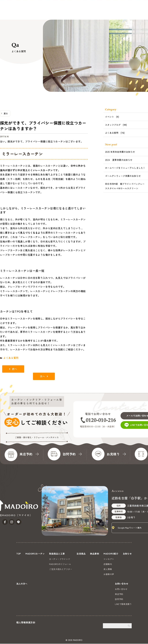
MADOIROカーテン (21, 13)
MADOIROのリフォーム (66, 563)
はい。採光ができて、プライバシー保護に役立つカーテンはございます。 (42, 141)
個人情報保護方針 (26, 623)
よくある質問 (10, 357)
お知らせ (103, 13)
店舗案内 (120, 563)
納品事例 (72, 13)
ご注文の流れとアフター (66, 568)
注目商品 (59, 13)
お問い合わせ (138, 10)
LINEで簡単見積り (123, 604)
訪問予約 (119, 599)
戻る (6, 113)
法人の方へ (117, 13)
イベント (110, 117)
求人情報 (120, 568)
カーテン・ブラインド (65, 558)
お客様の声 (121, 573)
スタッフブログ (113, 125)
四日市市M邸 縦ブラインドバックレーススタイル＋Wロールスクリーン (125, 186)
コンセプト (121, 558)
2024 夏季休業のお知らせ (119, 160)
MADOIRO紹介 (87, 13)
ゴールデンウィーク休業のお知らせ (123, 176)
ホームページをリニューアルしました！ (125, 168)
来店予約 (119, 594)
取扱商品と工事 (43, 13)
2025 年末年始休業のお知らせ (120, 152)
